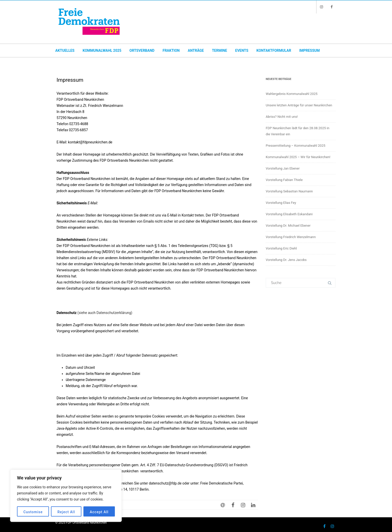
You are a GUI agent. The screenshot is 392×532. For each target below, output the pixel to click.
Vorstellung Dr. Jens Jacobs (286, 260)
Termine (220, 51)
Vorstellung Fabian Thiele (284, 180)
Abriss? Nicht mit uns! (282, 117)
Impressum (309, 51)
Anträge (196, 51)
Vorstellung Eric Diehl (281, 248)
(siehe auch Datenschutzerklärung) (105, 313)
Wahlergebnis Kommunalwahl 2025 (292, 94)
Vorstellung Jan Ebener (283, 168)
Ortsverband (142, 51)
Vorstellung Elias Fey (281, 203)
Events (242, 51)
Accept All (99, 512)
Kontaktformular (274, 51)
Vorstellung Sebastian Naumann (289, 191)
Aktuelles (65, 51)
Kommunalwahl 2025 (102, 51)
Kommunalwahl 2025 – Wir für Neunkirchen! (298, 157)
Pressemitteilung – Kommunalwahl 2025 (296, 146)
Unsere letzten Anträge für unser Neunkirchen (299, 105)
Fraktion (171, 51)
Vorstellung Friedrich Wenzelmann (291, 237)
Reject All (66, 512)
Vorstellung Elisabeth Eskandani (289, 214)
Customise (33, 512)
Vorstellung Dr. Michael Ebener (288, 226)
